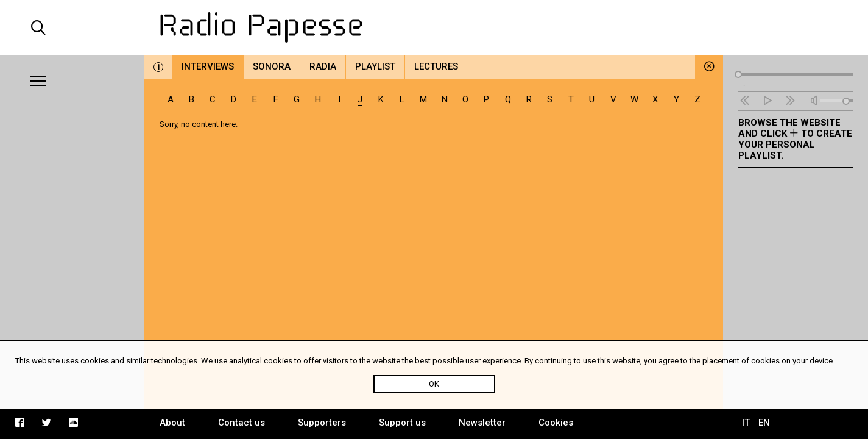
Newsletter (482, 423)
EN (764, 423)
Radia (323, 66)
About (172, 423)
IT (746, 423)
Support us (402, 423)
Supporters (322, 423)
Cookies (556, 423)
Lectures (436, 66)
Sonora (272, 66)
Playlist (375, 66)
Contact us (242, 423)
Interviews (208, 66)
